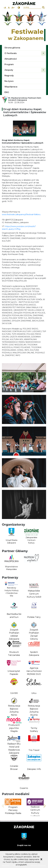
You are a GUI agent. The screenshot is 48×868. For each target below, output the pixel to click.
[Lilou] (34, 686)
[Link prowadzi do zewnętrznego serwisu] (31, 563)
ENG (7, 92)
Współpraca (11, 87)
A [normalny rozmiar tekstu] (9, 8)
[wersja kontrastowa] (19, 8)
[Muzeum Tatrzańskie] (14, 648)
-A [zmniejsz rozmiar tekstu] (5, 8)
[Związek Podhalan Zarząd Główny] (34, 629)
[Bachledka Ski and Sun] (14, 610)
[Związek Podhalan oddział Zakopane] (14, 629)
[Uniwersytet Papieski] (14, 667)
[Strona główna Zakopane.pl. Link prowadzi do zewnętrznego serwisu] (24, 827)
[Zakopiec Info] (34, 762)
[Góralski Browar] (14, 762)
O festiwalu (25, 53)
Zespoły (25, 70)
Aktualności (11, 59)
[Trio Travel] (34, 743)
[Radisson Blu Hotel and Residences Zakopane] (14, 743)
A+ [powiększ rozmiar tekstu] (13, 8)
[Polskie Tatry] (34, 610)
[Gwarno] (24, 781)
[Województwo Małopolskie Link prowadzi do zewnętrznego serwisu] (11, 563)
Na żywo (9, 81)
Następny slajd (45, 805)
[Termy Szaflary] (34, 724)
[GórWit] (14, 686)
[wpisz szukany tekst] (32, 7)
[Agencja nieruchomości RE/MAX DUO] (34, 667)
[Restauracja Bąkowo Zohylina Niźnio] (14, 705)
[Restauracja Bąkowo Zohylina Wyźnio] (34, 705)
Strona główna (12, 48)
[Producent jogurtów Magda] (14, 724)
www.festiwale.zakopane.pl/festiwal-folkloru (21, 214)
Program (9, 64)
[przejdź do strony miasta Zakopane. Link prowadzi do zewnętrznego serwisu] (24, 3)
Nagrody (9, 76)
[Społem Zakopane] (34, 648)
